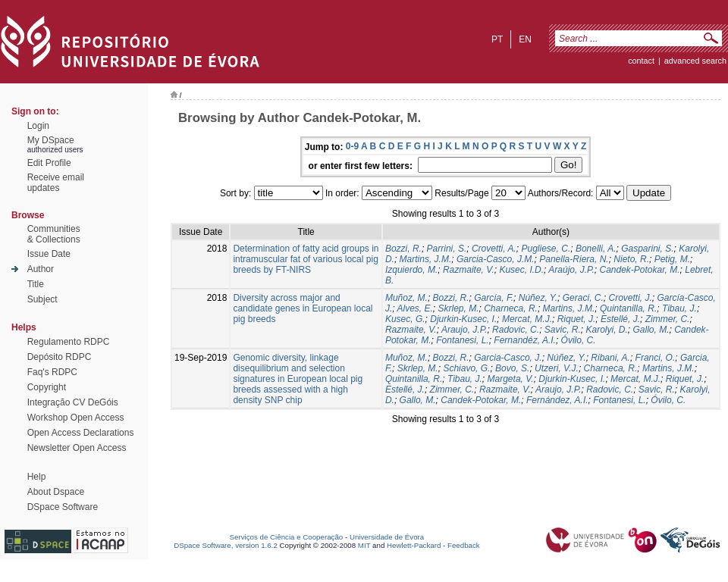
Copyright (47, 387)
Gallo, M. (651, 330)
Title (36, 284)
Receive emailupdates (56, 183)
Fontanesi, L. (462, 340)
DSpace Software (63, 507)
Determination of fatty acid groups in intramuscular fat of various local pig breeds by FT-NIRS (306, 259)
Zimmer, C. (668, 319)
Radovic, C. (516, 330)
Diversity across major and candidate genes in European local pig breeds (303, 308)
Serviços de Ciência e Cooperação (287, 537)
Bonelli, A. (596, 249)
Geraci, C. (583, 298)
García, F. (494, 298)
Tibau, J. (679, 308)
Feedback (464, 545)
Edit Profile (49, 163)
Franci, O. (656, 358)
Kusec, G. (405, 319)
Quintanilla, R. (628, 308)
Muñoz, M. (406, 298)
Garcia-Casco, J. (508, 358)
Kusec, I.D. (521, 270)
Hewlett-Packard (414, 545)
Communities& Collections (54, 234)
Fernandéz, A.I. (525, 340)
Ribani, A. (610, 358)
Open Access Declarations (81, 433)
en (525, 39)
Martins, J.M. (426, 259)
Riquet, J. (577, 319)
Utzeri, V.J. (557, 368)
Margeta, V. (511, 379)
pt (497, 39)
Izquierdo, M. (411, 270)
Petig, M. (672, 259)
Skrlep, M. (459, 308)
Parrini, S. (447, 249)
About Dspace (56, 492)
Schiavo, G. (466, 368)
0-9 (352, 146)
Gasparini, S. (647, 249)
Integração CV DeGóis (73, 402)
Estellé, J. (620, 319)
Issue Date (49, 254)
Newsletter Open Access (77, 448)
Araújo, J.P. (571, 270)
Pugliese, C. (546, 249)
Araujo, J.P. (464, 330)
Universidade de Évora (387, 537)
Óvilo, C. (579, 340)
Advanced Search (695, 61)
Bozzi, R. (403, 249)
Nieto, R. (631, 259)
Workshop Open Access (76, 418)
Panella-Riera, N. (574, 259)
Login (38, 126)
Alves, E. (414, 308)
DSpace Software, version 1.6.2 (226, 545)
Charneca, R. (511, 308)
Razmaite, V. (469, 270)
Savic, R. (563, 330)
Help (37, 477)
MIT (364, 545)
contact (641, 61)
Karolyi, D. (606, 330)
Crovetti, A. (494, 249)
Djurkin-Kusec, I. (463, 319)
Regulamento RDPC (69, 342)
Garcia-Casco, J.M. (496, 259)
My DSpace (51, 140)
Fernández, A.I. (557, 400)
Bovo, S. (512, 368)
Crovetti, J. (630, 298)
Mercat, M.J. (527, 319)
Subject (42, 299)
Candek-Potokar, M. (640, 270)
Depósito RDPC (60, 357)
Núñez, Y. (538, 298)
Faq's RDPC (52, 372)
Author (41, 269)
